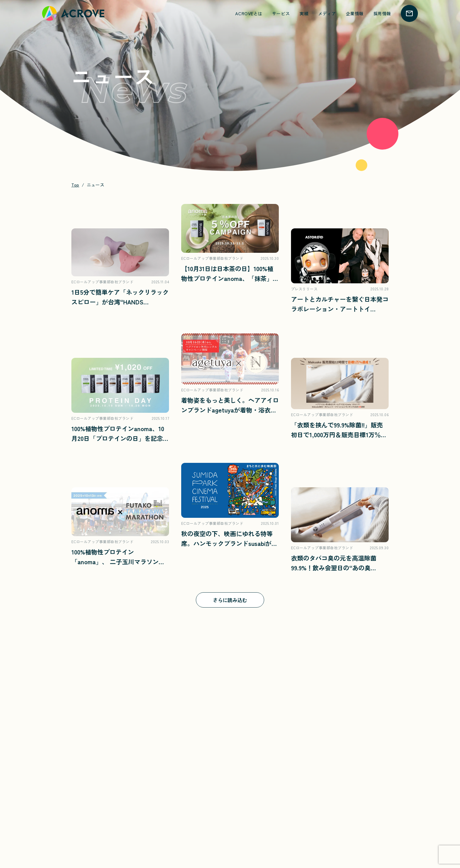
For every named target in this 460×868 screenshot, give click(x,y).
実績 (304, 13)
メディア (327, 13)
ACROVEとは (249, 13)
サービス (281, 13)
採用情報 (382, 13)
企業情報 (355, 13)
